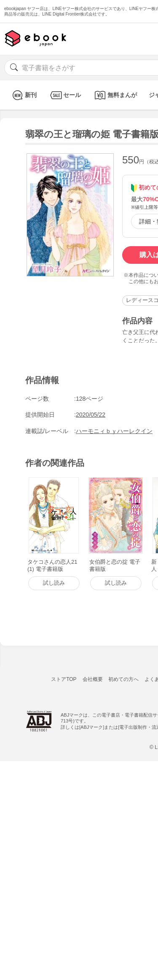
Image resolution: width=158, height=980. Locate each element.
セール (65, 95)
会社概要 (93, 679)
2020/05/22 (91, 415)
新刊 (23, 95)
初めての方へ (123, 679)
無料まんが (115, 95)
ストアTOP (64, 679)
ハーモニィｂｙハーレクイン (114, 431)
